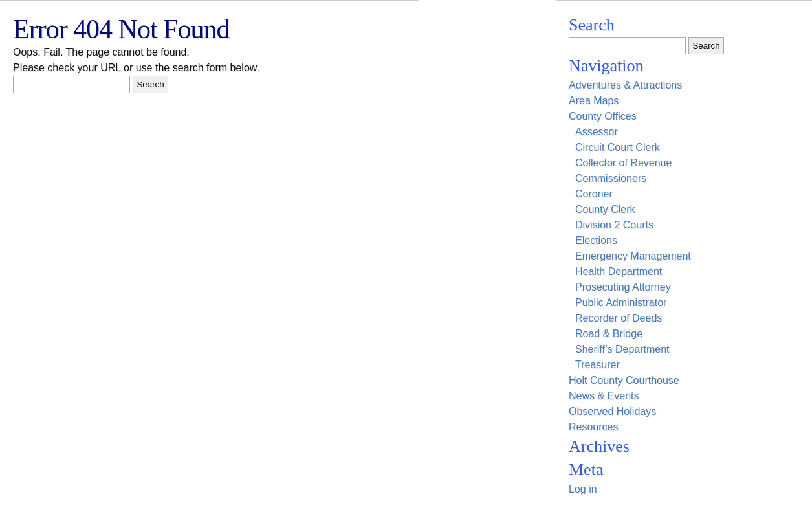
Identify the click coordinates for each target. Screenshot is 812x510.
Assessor (597, 132)
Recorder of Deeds (619, 318)
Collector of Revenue (623, 163)
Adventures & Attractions (625, 85)
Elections (596, 240)
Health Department (619, 272)
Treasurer (598, 365)
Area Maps (594, 101)
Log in (583, 489)
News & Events (604, 396)
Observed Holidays (612, 411)
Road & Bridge (609, 334)
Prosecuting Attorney (623, 287)
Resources (593, 427)
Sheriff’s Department (622, 349)
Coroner (594, 194)
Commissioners (611, 178)
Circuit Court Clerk (618, 147)
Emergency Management (633, 256)
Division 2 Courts (614, 225)
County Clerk (605, 209)
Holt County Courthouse (624, 380)
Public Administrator (621, 303)
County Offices (603, 116)
